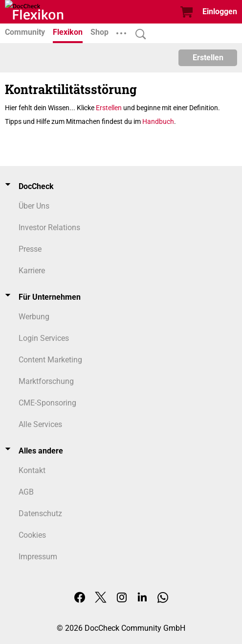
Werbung (34, 317)
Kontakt (32, 470)
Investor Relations (49, 227)
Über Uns (34, 206)
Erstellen (208, 58)
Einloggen (220, 12)
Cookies (32, 535)
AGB (26, 492)
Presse (30, 249)
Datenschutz (40, 513)
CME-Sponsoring (47, 403)
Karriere (32, 271)
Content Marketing (50, 360)
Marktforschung (46, 381)
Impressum (38, 557)
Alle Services (40, 424)
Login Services (44, 338)
